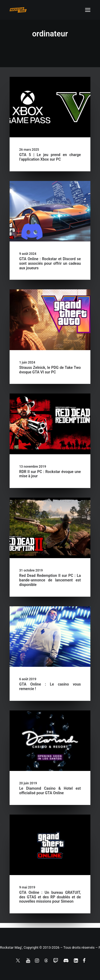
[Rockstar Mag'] (18, 10)
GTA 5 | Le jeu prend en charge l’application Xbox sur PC (50, 157)
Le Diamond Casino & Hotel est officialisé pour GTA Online (50, 791)
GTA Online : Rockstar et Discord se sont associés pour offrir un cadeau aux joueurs (50, 263)
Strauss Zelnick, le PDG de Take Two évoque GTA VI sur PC (50, 370)
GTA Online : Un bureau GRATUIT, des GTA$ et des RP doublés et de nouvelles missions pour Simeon (50, 897)
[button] (88, 10)
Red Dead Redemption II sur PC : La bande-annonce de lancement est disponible (50, 580)
